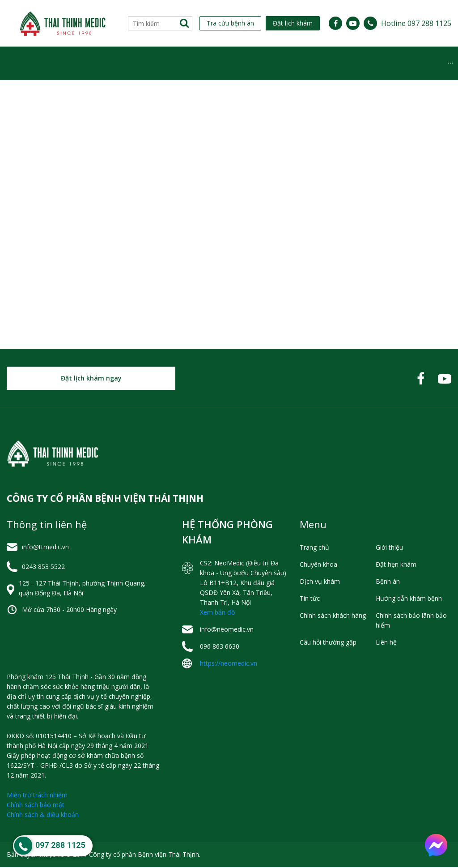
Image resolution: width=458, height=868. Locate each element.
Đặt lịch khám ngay (91, 379)
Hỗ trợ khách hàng (346, 64)
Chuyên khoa (89, 64)
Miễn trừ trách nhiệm (37, 796)
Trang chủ (314, 548)
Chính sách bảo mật (36, 806)
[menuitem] (25, 64)
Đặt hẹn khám (396, 565)
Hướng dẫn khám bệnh (409, 599)
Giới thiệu (25, 64)
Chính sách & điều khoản (43, 815)
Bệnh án (388, 582)
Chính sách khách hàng (333, 616)
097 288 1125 (60, 845)
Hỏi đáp (413, 64)
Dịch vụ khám (221, 64)
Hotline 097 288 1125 (416, 23)
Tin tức (279, 64)
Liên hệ (386, 643)
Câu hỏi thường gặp (328, 643)
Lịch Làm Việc (155, 64)
